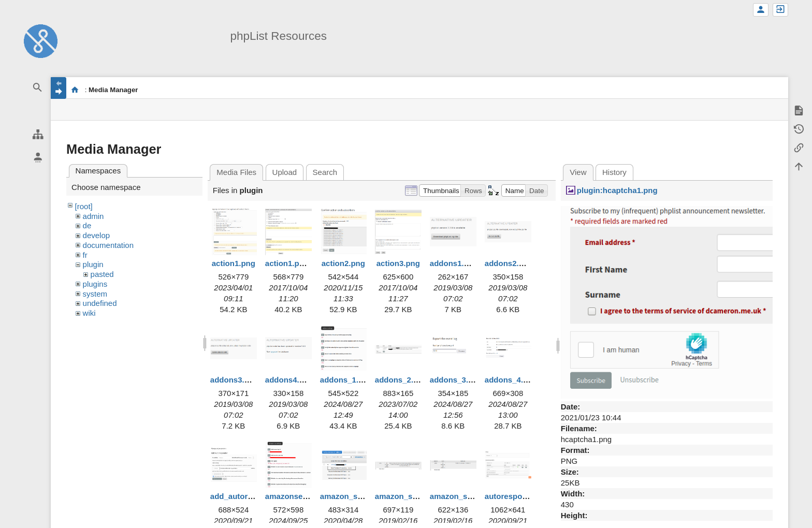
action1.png (234, 263)
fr (85, 255)
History (614, 172)
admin (93, 216)
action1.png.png (295, 263)
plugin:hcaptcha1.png (617, 190)
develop (97, 235)
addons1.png (454, 263)
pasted (102, 274)
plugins (95, 284)
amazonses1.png (296, 496)
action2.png (343, 263)
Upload (285, 172)
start (75, 90)
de (87, 225)
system (95, 294)
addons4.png (289, 380)
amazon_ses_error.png (417, 496)
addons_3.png (456, 380)
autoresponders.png (522, 496)
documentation (108, 245)
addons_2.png (401, 380)
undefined (100, 303)
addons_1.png (346, 380)
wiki (89, 313)
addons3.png (234, 380)
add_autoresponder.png (255, 496)
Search (325, 172)
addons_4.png (511, 380)
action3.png (398, 263)
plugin (93, 264)
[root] (84, 206)
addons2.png (509, 263)
